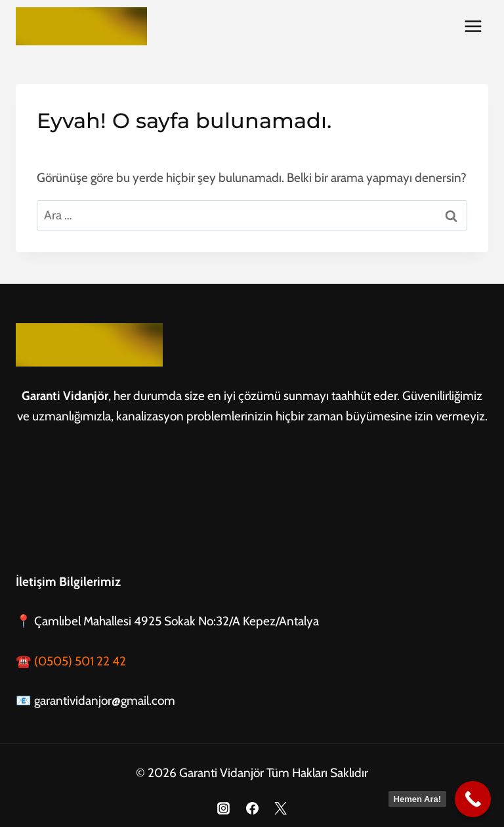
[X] (281, 808)
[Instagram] (223, 808)
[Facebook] (252, 808)
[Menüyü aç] (473, 26)
